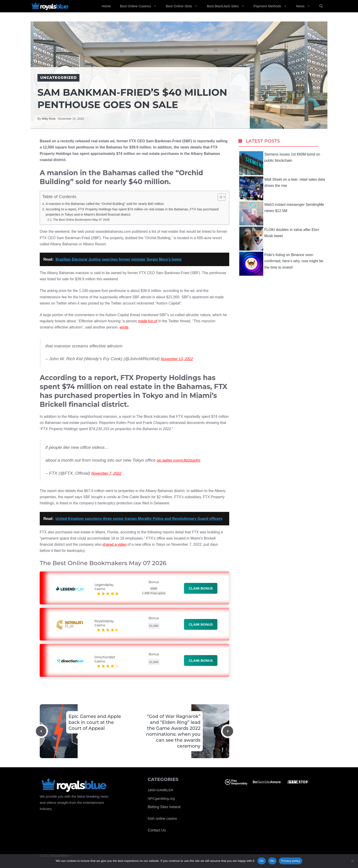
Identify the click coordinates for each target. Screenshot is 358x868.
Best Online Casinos (141, 6)
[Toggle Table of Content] (219, 197)
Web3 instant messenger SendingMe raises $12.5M (282, 213)
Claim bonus (201, 588)
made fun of (148, 321)
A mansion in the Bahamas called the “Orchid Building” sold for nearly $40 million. (105, 204)
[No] (352, 861)
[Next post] (228, 731)
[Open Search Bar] (321, 6)
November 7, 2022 (106, 473)
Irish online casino (162, 819)
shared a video (115, 544)
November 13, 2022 (177, 359)
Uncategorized (58, 78)
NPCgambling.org (161, 798)
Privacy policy (291, 861)
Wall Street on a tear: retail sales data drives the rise (282, 188)
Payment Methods (273, 6)
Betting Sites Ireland (164, 807)
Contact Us (157, 830)
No (272, 861)
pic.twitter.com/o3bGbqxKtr (179, 460)
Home (106, 6)
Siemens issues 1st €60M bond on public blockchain (280, 163)
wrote (124, 327)
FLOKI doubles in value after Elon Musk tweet (279, 239)
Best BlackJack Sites (228, 6)
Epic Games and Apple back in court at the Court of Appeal (95, 722)
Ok (262, 861)
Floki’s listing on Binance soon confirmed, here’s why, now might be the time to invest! (281, 264)
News (305, 6)
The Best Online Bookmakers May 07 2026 (81, 220)
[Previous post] (41, 731)
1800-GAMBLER (161, 790)
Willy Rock (49, 119)
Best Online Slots (184, 6)
